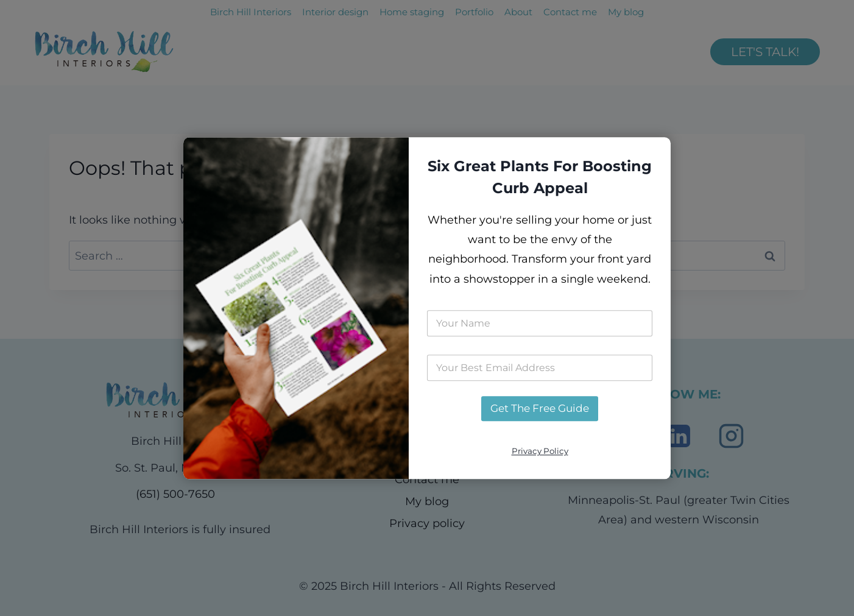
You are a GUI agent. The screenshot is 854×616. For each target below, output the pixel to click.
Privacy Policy (540, 451)
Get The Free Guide (540, 408)
